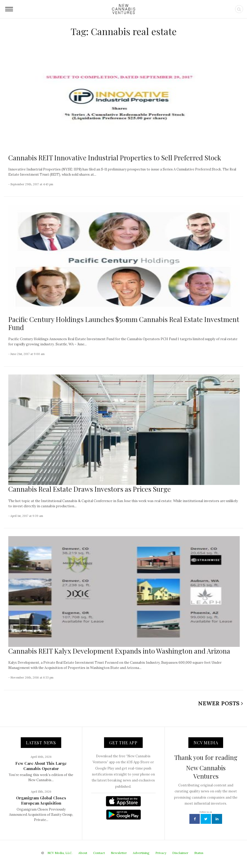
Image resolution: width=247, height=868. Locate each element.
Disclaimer (180, 853)
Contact (99, 853)
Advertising (141, 853)
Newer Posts (221, 703)
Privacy (161, 853)
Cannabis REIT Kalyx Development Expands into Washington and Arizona (119, 651)
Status (199, 853)
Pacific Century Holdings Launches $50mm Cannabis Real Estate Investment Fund (124, 323)
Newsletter (119, 853)
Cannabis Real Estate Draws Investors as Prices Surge (90, 489)
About (83, 853)
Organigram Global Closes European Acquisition (41, 800)
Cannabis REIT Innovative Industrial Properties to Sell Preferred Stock (115, 158)
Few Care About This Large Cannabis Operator (41, 766)
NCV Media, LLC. (60, 853)
